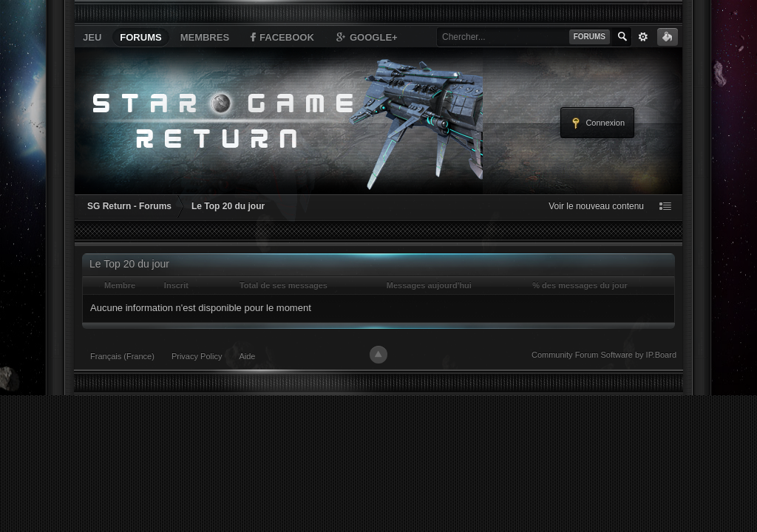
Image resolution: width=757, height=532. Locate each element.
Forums (140, 37)
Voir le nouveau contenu (596, 206)
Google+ (366, 37)
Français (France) (122, 356)
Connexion (597, 123)
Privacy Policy (197, 356)
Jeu (92, 37)
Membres (205, 37)
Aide (247, 356)
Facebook (281, 37)
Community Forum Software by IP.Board (604, 355)
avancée (643, 37)
